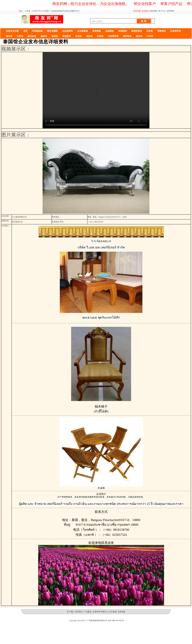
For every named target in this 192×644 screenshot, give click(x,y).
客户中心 (162, 11)
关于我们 (70, 612)
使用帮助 (170, 11)
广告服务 (88, 612)
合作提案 (113, 612)
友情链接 (122, 612)
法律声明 (96, 612)
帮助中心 (104, 612)
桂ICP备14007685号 (116, 621)
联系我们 (79, 612)
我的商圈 (153, 11)
